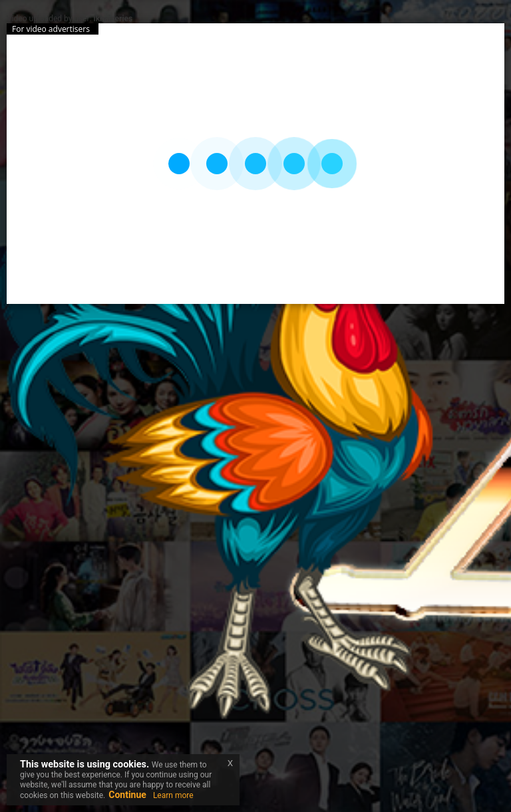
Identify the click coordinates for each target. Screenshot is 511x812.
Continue (127, 795)
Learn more (173, 795)
